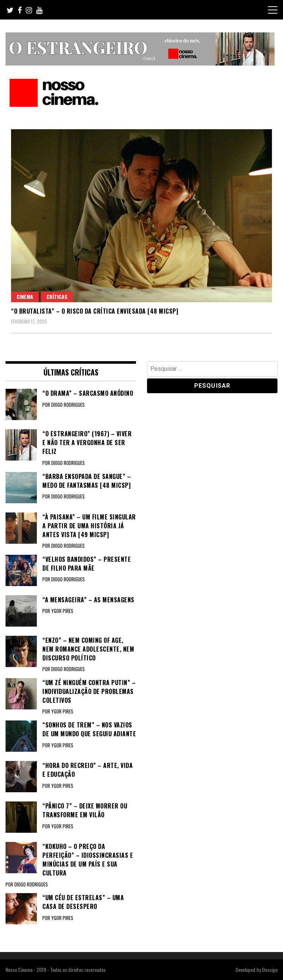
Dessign (270, 970)
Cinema (25, 297)
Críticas (57, 297)
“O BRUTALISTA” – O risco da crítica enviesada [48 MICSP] (95, 311)
